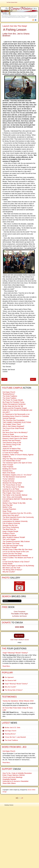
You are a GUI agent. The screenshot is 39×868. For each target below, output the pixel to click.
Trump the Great (8, 481)
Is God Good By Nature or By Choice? (16, 562)
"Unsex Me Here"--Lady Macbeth (15, 737)
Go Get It (6, 430)
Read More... (7, 666)
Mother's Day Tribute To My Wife (14, 503)
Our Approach (9, 677)
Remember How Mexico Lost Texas (15, 436)
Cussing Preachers (9, 509)
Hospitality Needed (9, 779)
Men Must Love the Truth (11, 568)
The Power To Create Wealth (13, 400)
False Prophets (8, 467)
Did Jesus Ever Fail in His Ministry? (15, 432)
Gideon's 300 (7, 447)
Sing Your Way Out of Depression (14, 459)
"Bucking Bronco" (9, 394)
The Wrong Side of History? (12, 570)
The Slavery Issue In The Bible (13, 487)
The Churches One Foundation (14, 420)
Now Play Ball (7, 505)
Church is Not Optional (11, 519)
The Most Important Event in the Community (18, 517)
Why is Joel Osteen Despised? (13, 426)
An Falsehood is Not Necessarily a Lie (16, 414)
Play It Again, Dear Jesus (11, 493)
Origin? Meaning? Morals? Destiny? (15, 653)
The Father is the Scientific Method (15, 495)
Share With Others (9, 783)
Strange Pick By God (10, 525)
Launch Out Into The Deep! (15, 26)
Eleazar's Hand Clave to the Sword (15, 439)
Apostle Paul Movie (9, 535)
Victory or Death (8, 434)
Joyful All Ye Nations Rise (12, 449)
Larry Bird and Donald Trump (13, 546)
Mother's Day (7, 507)
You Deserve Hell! (10, 680)
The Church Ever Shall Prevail (13, 428)
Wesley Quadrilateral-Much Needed (15, 556)
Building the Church (10, 469)
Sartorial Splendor (9, 418)
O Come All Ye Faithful (11, 453)
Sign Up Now (19, 636)
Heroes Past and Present (11, 440)
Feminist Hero (8, 471)
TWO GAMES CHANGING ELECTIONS (17, 422)
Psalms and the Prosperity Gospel (15, 408)
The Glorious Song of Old (12, 445)
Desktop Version (9, 805)
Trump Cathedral (8, 479)
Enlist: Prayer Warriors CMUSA (14, 775)
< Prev (4, 379)
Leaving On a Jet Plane (11, 489)
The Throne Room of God (12, 485)
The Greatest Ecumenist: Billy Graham (16, 541)
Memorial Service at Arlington (13, 491)
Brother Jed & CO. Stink (12, 728)
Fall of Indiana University (11, 523)
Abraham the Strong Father (12, 483)
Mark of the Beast (9, 473)
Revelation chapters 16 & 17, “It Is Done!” (17, 475)
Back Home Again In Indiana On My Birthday (18, 566)
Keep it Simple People (10, 531)
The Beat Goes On (9, 529)
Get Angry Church (9, 392)
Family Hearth (8, 564)
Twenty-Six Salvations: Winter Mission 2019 (18, 701)
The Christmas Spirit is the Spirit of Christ (17, 463)
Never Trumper (8, 465)
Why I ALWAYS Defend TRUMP (14, 537)
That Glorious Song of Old (12, 443)
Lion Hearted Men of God (12, 461)
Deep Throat (7, 511)
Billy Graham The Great (11, 543)
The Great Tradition (9, 398)
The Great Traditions (10, 396)
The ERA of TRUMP (10, 548)
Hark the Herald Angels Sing (13, 451)
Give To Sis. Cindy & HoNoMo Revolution (17, 773)
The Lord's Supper (9, 539)
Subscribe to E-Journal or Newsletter (16, 781)
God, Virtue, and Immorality (12, 497)
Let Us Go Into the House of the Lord (16, 552)
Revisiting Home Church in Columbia (16, 416)
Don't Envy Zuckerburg (11, 527)
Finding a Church (9, 533)
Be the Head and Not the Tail (13, 406)
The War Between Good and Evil (14, 477)
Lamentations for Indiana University (15, 521)
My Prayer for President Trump (13, 402)
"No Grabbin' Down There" (12, 424)
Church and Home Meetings (12, 777)
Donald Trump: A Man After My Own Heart (17, 550)
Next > (33, 379)
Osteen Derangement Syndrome (14, 404)
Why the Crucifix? (9, 572)
